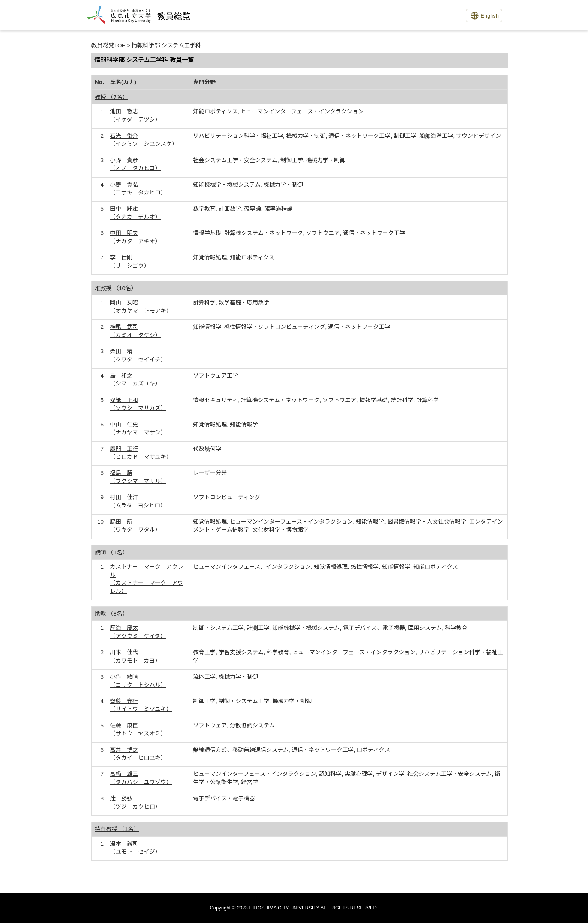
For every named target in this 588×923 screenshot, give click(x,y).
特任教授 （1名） (117, 829)
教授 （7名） (111, 97)
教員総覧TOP (108, 45)
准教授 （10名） (116, 288)
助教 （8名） (111, 614)
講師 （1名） (111, 552)
